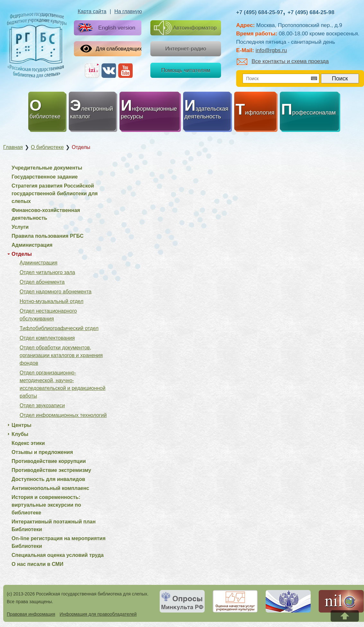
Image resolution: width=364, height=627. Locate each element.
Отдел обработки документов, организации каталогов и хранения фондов (61, 355)
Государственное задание (45, 177)
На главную (128, 11)
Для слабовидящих (111, 49)
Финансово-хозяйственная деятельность (46, 214)
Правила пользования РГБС (48, 236)
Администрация (32, 245)
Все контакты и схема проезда (283, 61)
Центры (22, 425)
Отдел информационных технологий (63, 415)
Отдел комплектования (47, 338)
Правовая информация (31, 614)
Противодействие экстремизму (51, 470)
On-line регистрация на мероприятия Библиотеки (59, 542)
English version (105, 28)
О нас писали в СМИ (37, 564)
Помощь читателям (186, 70)
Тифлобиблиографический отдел (59, 328)
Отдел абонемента (42, 282)
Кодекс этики (28, 443)
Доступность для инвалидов (48, 479)
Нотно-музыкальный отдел (52, 301)
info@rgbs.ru (271, 50)
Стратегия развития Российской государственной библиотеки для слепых (55, 194)
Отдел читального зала (47, 272)
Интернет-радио (186, 49)
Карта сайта (92, 11)
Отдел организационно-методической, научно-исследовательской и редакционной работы (62, 384)
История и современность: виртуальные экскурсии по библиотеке (46, 505)
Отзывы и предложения (42, 452)
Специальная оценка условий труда (58, 555)
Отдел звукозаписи (42, 406)
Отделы (22, 254)
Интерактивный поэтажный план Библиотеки (54, 526)
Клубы (20, 434)
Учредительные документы (47, 168)
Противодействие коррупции (49, 461)
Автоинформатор (185, 28)
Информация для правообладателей (98, 614)
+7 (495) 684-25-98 (311, 12)
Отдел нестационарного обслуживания (48, 315)
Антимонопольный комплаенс (50, 488)
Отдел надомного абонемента (56, 292)
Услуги (20, 227)
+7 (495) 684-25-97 (260, 12)
